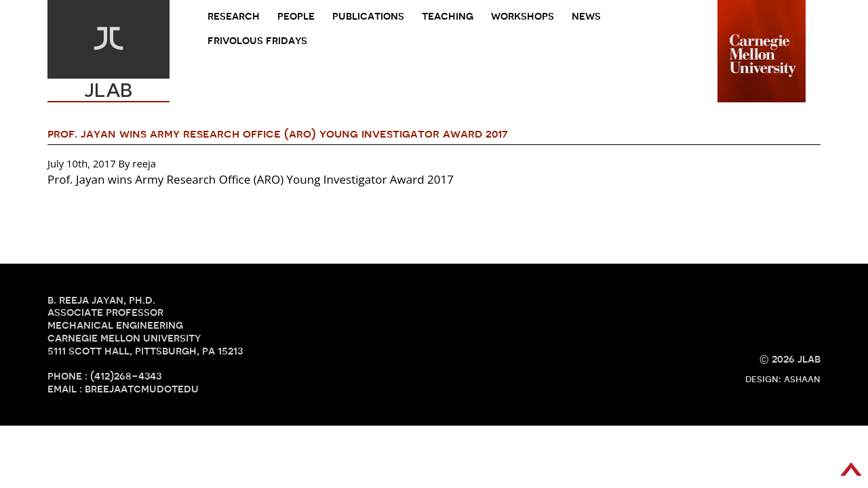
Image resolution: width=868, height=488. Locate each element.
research (234, 16)
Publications (368, 16)
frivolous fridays (257, 40)
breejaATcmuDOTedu (142, 389)
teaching (448, 16)
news (586, 16)
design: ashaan (783, 379)
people (296, 16)
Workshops (522, 16)
